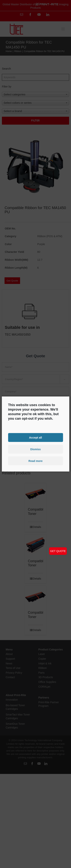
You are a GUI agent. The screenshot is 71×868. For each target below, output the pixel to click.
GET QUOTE (58, 551)
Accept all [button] (36, 437)
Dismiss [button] (35, 449)
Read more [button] (35, 461)
